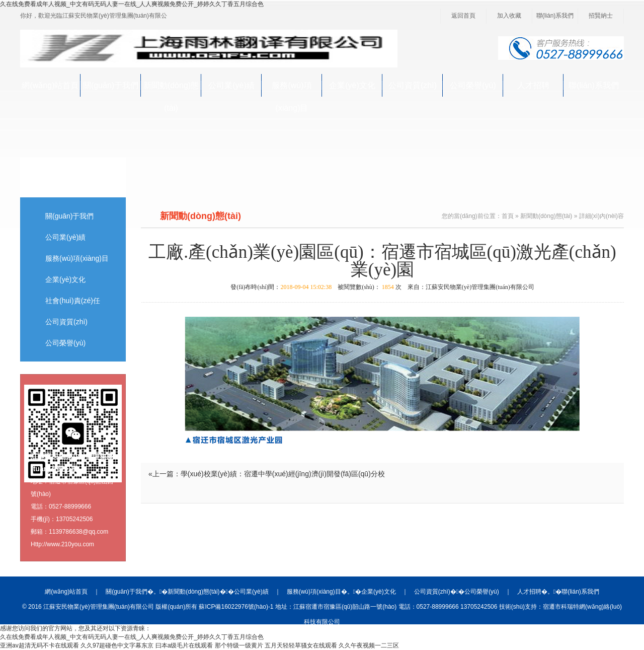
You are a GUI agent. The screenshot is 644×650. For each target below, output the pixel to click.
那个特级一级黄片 (239, 645)
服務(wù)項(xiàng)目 (292, 89)
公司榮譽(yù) (473, 85)
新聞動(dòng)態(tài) (171, 89)
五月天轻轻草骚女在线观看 (301, 645)
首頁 (508, 216)
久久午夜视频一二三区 (369, 645)
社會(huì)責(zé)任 (73, 301)
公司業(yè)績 (231, 85)
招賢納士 (601, 16)
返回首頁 (463, 16)
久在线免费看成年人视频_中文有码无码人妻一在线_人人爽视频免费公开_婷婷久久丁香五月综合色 (132, 4)
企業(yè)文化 (352, 85)
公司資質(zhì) (413, 85)
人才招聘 (533, 85)
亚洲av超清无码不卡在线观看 (39, 645)
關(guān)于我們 (111, 85)
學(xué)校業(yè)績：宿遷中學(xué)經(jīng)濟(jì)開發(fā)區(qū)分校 (283, 474)
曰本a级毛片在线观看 (184, 645)
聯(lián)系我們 (555, 16)
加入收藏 (509, 16)
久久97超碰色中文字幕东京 (117, 645)
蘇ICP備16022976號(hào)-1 (236, 607)
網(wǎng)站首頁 (50, 85)
